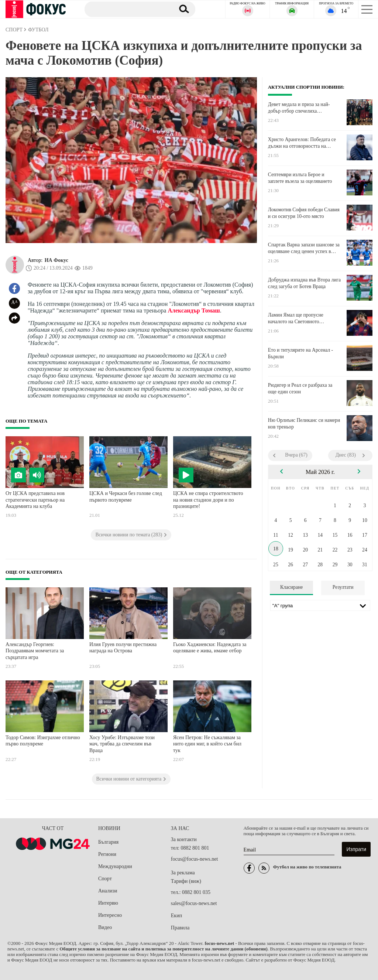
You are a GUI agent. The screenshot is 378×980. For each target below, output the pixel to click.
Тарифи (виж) (186, 881)
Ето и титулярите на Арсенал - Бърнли (300, 353)
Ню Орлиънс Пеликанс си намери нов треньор (304, 424)
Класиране (291, 587)
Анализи (108, 891)
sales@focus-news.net (194, 903)
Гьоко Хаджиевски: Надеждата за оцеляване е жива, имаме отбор (210, 648)
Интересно (110, 915)
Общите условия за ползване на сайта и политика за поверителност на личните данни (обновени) (163, 949)
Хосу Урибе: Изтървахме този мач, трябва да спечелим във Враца (122, 744)
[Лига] (320, 605)
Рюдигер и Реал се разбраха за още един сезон (300, 388)
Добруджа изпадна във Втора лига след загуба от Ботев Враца (304, 283)
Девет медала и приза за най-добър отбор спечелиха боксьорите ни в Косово (299, 108)
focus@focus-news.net (195, 859)
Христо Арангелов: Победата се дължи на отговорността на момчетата (302, 143)
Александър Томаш (194, 310)
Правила (180, 928)
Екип (176, 916)
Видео (105, 927)
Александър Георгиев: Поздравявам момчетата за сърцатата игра (35, 651)
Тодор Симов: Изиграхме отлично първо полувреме (43, 741)
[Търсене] (127, 9)
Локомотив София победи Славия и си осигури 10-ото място (304, 213)
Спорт (105, 879)
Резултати (343, 587)
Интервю (108, 903)
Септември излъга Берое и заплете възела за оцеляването (300, 178)
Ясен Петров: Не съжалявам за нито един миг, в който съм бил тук (207, 744)
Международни (115, 866)
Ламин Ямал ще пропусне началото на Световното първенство (296, 318)
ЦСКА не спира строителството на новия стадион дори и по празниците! (208, 500)
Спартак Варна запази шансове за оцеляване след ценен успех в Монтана (304, 248)
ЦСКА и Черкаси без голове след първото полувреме (126, 497)
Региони (107, 854)
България (108, 842)
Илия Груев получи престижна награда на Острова (123, 648)
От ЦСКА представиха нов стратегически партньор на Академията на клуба (35, 500)
